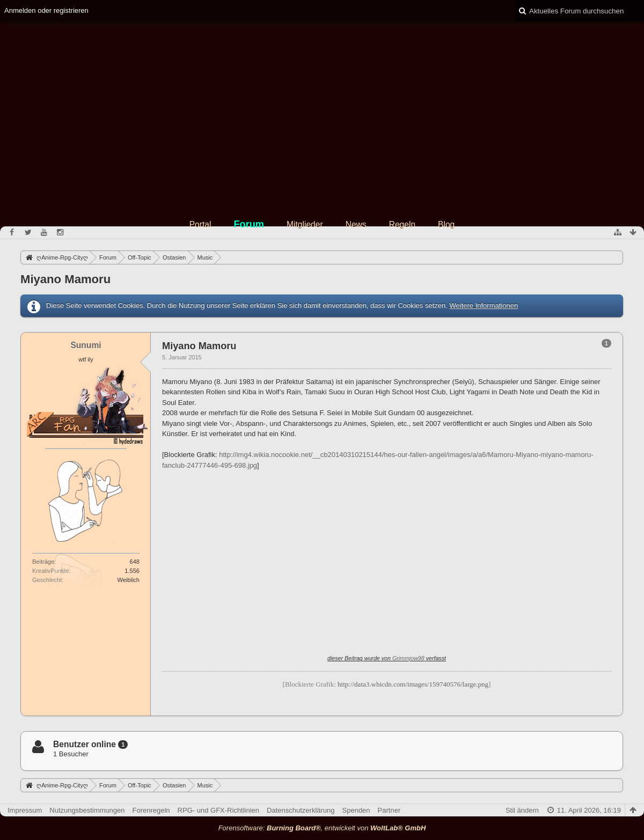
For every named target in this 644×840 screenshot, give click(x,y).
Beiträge (43, 562)
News (356, 224)
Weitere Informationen (484, 305)
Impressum (25, 810)
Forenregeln (151, 810)
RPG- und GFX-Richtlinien (218, 810)
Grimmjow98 (408, 658)
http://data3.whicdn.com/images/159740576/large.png (413, 684)
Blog (446, 224)
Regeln (402, 224)
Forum (249, 224)
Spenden (356, 810)
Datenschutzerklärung (301, 810)
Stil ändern (522, 810)
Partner (389, 810)
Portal (200, 224)
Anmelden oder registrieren (46, 10)
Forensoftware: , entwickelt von (322, 828)
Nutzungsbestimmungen (87, 810)
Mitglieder (305, 224)
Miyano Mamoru (65, 279)
